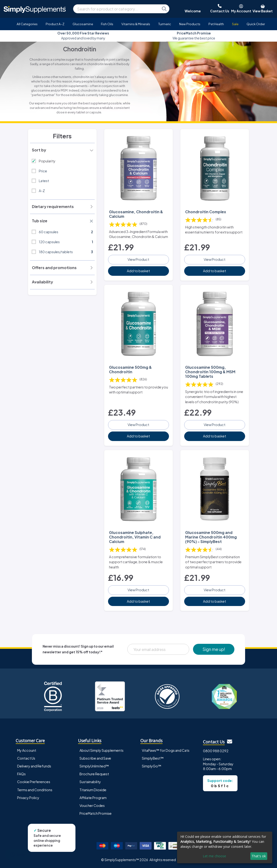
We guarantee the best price (194, 36)
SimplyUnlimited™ (94, 766)
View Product (138, 259)
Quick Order (256, 24)
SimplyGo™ (152, 766)
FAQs (21, 774)
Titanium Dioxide (93, 790)
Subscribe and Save (95, 758)
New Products (190, 24)
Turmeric (165, 24)
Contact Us (26, 758)
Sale (235, 24)
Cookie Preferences (34, 782)
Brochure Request (94, 774)
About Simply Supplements (101, 750)
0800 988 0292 (216, 751)
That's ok (259, 856)
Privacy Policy (28, 798)
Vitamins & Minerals (136, 24)
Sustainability (90, 782)
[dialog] (225, 847)
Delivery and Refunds (34, 766)
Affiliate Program (93, 798)
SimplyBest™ (153, 758)
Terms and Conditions (35, 790)
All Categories (27, 24)
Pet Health (216, 24)
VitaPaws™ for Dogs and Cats (166, 750)
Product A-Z (55, 24)
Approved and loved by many (83, 36)
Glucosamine (83, 24)
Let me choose (214, 856)
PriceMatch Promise (96, 813)
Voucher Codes (92, 805)
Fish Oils (107, 24)
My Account (27, 750)
